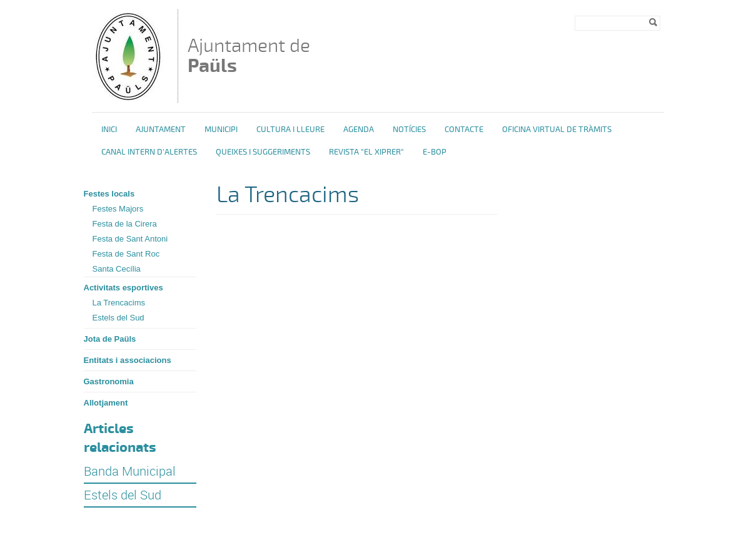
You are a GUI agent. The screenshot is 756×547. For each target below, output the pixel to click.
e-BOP (435, 152)
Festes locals (109, 194)
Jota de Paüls (110, 339)
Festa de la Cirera (125, 224)
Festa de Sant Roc (126, 254)
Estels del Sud (118, 318)
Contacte (464, 130)
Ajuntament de (249, 55)
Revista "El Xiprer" (366, 152)
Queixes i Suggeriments (263, 152)
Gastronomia (109, 381)
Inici (109, 130)
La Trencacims (119, 303)
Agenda (359, 130)
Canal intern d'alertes (149, 152)
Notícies (409, 130)
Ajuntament (161, 130)
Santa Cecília (117, 269)
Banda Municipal (130, 471)
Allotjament (106, 403)
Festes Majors (118, 209)
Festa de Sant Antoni (130, 239)
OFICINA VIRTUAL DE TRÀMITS (557, 130)
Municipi (221, 130)
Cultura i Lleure (290, 130)
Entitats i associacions (128, 360)
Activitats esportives (123, 288)
